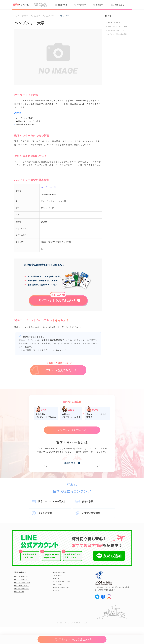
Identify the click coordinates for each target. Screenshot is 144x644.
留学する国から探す (22, 580)
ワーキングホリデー (22, 589)
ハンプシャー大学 (48, 187)
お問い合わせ (58, 584)
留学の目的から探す (22, 577)
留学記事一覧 (19, 592)
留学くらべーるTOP (60, 572)
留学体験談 (88, 502)
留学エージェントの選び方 (52, 501)
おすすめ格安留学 (91, 513)
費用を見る (118, 5)
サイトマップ (58, 575)
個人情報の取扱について (62, 581)
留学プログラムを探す (22, 583)
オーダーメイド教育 (113, 23)
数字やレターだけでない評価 (116, 26)
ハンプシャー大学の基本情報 (116, 34)
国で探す (98, 5)
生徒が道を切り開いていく (116, 30)
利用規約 (56, 578)
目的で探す (61, 5)
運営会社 (56, 590)
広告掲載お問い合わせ (61, 587)
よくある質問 (45, 513)
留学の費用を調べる (22, 586)
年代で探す (80, 5)
